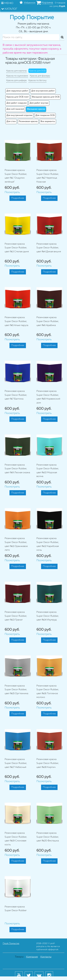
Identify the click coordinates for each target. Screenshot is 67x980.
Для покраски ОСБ (45, 115)
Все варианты (48, 121)
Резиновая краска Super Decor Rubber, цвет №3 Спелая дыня (17, 248)
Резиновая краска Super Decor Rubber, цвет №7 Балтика (16, 395)
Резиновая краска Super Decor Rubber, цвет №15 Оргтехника (16, 690)
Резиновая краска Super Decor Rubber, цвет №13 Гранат (16, 616)
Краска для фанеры (40, 76)
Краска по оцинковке (17, 76)
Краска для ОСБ (37, 71)
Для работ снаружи (17, 103)
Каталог (9, 9)
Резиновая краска (28, 121)
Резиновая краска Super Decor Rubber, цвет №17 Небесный (16, 763)
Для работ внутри (39, 103)
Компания (32, 957)
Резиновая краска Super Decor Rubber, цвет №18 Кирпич (48, 763)
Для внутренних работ (43, 91)
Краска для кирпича (16, 71)
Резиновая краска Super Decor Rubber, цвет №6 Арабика (48, 321)
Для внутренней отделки (19, 115)
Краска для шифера (16, 81)
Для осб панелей (15, 109)
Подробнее (18, 198)
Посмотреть (12, 192)
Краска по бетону (37, 81)
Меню (7, 3)
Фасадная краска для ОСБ (46, 97)
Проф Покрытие (11, 944)
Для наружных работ (17, 91)
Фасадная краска (36, 109)
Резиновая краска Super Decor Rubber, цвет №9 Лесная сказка (17, 469)
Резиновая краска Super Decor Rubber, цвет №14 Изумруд (48, 616)
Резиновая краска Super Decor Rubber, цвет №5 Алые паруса (16, 321)
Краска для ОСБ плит (18, 97)
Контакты (46, 957)
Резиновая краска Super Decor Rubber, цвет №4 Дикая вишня (49, 248)
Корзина (47, 3)
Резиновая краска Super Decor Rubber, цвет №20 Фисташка (48, 837)
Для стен (11, 121)
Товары (19, 957)
